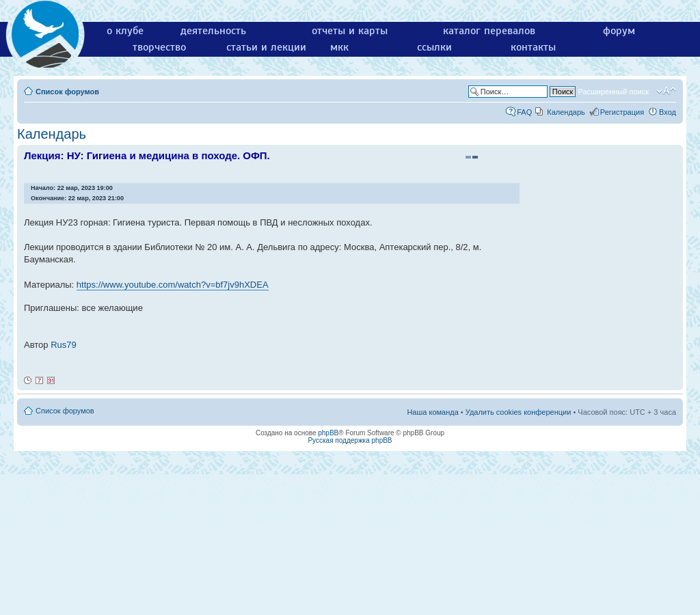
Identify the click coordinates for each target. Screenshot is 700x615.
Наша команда (432, 412)
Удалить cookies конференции (519, 412)
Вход (668, 112)
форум (619, 31)
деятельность (213, 31)
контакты (533, 47)
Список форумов (67, 92)
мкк (339, 47)
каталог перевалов (489, 31)
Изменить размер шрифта (666, 91)
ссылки (434, 47)
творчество (159, 47)
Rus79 (64, 345)
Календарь (566, 112)
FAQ (524, 112)
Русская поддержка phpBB (350, 440)
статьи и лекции (266, 47)
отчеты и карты (350, 31)
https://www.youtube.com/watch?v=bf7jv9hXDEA (173, 285)
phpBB (328, 433)
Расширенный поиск (613, 92)
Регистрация (622, 112)
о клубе (125, 31)
